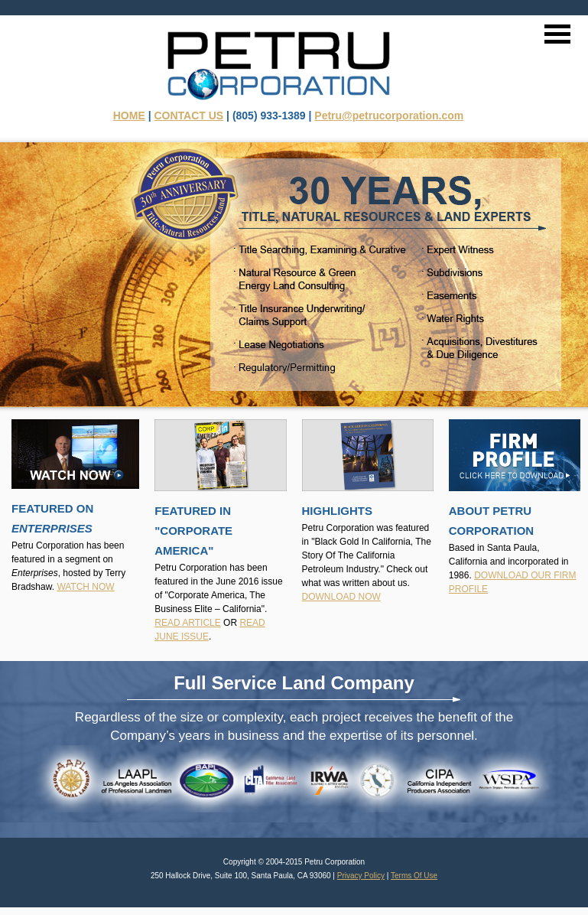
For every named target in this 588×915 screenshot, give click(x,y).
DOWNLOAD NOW (341, 597)
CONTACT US (188, 116)
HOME (129, 116)
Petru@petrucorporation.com (389, 116)
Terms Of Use (414, 876)
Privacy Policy (361, 876)
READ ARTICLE (187, 623)
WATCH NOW (85, 587)
